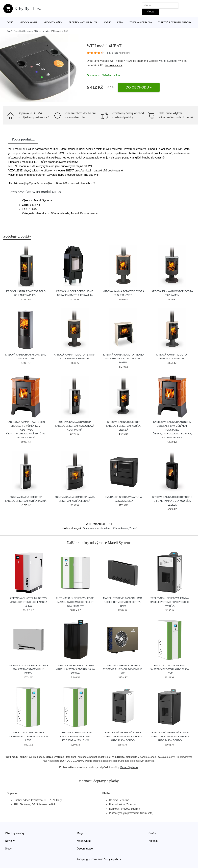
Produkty (18, 31)
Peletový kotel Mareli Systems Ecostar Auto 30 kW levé (170, 669)
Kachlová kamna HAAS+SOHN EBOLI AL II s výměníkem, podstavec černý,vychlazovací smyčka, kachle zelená (172, 430)
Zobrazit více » (114, 65)
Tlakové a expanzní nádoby (175, 22)
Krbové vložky (53, 22)
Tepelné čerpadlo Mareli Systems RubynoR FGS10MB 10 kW (122, 669)
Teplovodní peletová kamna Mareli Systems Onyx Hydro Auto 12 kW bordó (122, 736)
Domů (10, 22)
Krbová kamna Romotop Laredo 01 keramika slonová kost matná (75, 426)
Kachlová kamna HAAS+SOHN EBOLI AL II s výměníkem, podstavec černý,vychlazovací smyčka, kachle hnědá (26, 430)
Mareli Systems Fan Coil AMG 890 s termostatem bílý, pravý (28, 669)
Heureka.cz (28, 31)
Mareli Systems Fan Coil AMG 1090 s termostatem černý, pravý (123, 602)
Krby (120, 22)
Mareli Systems (168, 61)
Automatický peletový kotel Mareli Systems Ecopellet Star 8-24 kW (76, 602)
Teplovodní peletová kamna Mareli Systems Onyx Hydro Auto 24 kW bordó (170, 736)
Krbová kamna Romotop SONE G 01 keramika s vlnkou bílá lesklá (172, 501)
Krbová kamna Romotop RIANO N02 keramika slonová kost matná (123, 359)
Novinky (10, 841)
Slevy (8, 849)
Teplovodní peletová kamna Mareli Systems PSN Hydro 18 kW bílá (170, 602)
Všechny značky (15, 833)
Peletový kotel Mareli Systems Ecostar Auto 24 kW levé (28, 736)
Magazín (82, 833)
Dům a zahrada (42, 31)
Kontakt (153, 841)
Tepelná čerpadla (141, 22)
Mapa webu (84, 841)
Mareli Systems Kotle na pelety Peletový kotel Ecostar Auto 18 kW (76, 736)
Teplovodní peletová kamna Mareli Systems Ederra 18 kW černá (75, 669)
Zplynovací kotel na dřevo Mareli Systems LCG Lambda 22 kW (28, 602)
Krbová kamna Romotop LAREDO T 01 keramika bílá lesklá (123, 426)
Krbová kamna (29, 22)
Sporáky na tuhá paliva (83, 22)
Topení (133, 528)
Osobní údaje (85, 849)
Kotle (107, 22)
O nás (152, 833)
